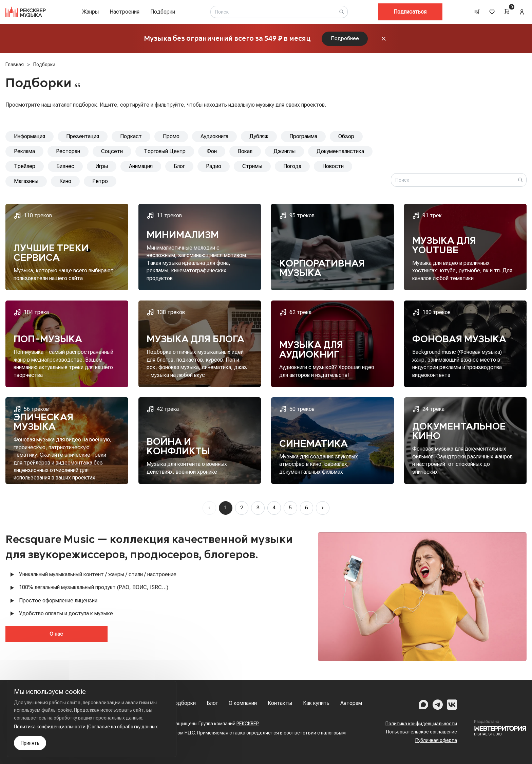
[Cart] (507, 12)
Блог (212, 703)
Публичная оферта (436, 740)
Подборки (163, 12)
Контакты (280, 703)
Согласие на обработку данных (123, 727)
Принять (30, 743)
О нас (38, 635)
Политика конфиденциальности (421, 724)
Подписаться (410, 12)
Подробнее (345, 39)
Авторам (351, 703)
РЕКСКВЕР (248, 724)
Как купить (316, 703)
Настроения (125, 12)
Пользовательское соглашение (422, 732)
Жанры (90, 12)
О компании (243, 703)
